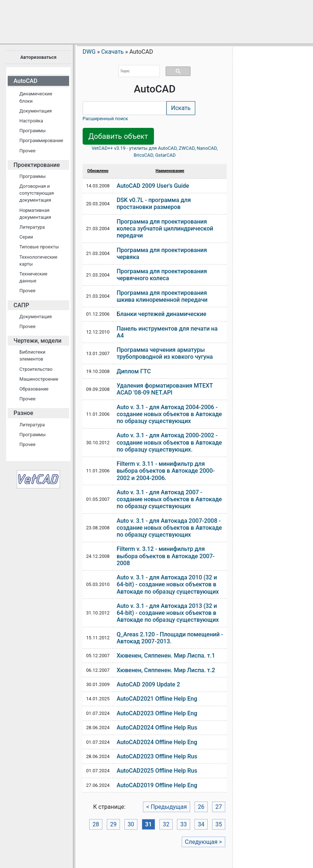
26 (201, 807)
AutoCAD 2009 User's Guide (153, 186)
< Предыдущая (167, 807)
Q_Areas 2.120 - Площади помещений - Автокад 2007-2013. (170, 638)
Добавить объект (118, 136)
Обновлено (98, 171)
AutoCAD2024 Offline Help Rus (157, 728)
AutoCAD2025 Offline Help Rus (157, 771)
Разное (23, 413)
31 (148, 824)
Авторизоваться (38, 57)
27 (219, 807)
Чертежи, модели (37, 341)
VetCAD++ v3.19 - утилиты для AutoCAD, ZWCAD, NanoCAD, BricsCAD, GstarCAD (154, 152)
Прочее (27, 151)
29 (113, 824)
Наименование (170, 171)
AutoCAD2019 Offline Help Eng (157, 785)
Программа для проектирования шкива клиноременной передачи (162, 296)
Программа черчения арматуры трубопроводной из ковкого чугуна (165, 353)
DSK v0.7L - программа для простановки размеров (154, 203)
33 (184, 824)
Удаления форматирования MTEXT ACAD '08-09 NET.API (165, 389)
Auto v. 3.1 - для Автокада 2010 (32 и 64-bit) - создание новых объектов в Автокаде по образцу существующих (168, 584)
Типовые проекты (39, 247)
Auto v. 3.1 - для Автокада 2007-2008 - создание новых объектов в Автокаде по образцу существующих (169, 528)
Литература (32, 227)
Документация (36, 111)
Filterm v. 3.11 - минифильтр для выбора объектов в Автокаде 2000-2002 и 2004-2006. (166, 471)
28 (96, 824)
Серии (26, 237)
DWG (89, 52)
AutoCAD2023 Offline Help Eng (157, 713)
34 (201, 824)
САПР (21, 305)
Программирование (41, 140)
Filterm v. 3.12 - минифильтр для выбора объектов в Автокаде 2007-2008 (166, 556)
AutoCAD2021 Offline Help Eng (157, 699)
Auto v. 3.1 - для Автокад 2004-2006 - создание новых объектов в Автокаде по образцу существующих (169, 414)
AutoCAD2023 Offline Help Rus (157, 756)
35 (219, 824)
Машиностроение (39, 379)
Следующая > (204, 842)
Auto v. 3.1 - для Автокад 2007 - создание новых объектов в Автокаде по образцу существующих (169, 499)
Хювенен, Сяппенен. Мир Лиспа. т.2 (166, 670)
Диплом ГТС (134, 371)
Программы (33, 131)
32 (166, 824)
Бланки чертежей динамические (161, 314)
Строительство (36, 369)
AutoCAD (25, 81)
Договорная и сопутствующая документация (37, 193)
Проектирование (37, 165)
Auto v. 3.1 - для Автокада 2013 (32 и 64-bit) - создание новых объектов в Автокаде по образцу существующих (168, 613)
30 (131, 824)
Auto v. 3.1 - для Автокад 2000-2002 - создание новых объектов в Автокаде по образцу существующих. (169, 442)
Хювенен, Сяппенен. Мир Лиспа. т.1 (166, 656)
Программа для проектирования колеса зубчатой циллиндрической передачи (165, 229)
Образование (34, 389)
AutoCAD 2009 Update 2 (148, 684)
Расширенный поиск (105, 119)
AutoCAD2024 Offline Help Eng (157, 742)
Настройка (31, 121)
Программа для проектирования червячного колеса (162, 275)
